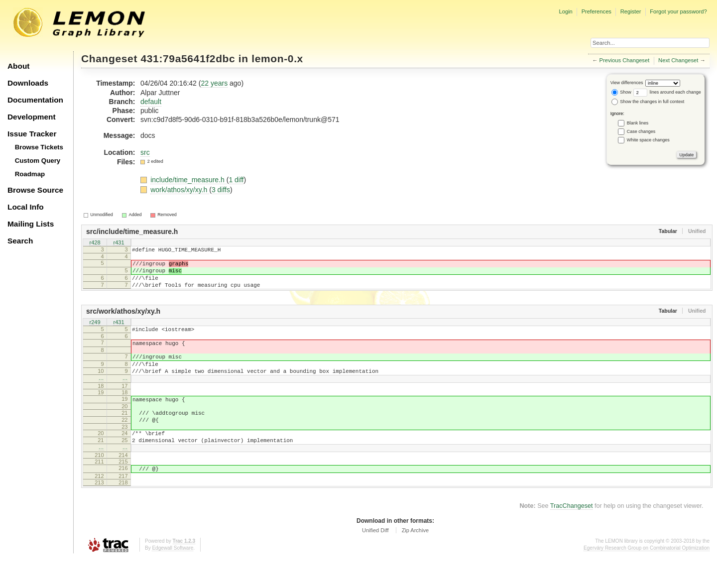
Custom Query (38, 161)
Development (32, 117)
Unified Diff (375, 560)
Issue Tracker (32, 134)
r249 (95, 332)
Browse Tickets (39, 147)
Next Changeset (678, 60)
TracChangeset (572, 536)
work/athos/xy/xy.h (180, 190)
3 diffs (221, 190)
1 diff (236, 180)
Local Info (26, 207)
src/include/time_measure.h (132, 232)
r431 (119, 243)
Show (621, 92)
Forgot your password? (678, 11)
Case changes (641, 131)
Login (565, 11)
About (18, 66)
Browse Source (35, 190)
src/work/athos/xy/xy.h (123, 320)
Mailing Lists (31, 224)
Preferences (597, 11)
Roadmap (30, 174)
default (151, 102)
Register (631, 11)
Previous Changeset (625, 60)
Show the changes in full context (648, 102)
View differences (627, 83)
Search (20, 241)
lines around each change (667, 92)
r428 (95, 243)
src (145, 152)
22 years (214, 83)
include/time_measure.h (188, 180)
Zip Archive (415, 560)
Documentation (35, 100)
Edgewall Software (173, 578)
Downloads (28, 83)
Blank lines (638, 123)
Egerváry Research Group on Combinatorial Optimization (647, 578)
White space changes (648, 140)
